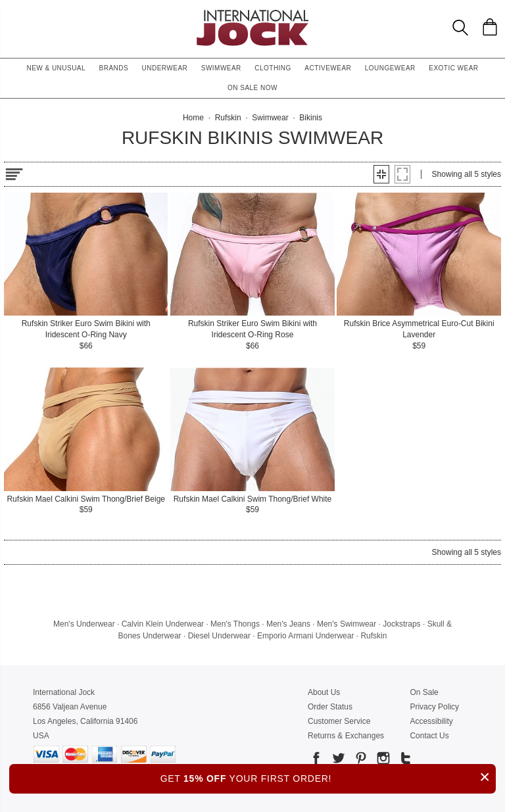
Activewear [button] (328, 68)
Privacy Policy (434, 707)
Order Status (330, 707)
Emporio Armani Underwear (305, 636)
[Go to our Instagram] (382, 760)
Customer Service (339, 721)
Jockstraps (401, 624)
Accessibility (431, 721)
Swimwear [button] (221, 68)
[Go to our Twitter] (337, 760)
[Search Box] (460, 28)
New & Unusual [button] (56, 68)
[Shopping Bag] (490, 27)
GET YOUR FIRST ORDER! (328, 777)
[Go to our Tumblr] (404, 760)
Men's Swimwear (347, 624)
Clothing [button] (273, 68)
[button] (381, 174)
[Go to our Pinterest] (360, 760)
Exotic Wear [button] (453, 68)
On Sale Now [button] (252, 88)
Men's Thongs (235, 624)
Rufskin (373, 636)
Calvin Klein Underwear (163, 624)
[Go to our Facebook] (316, 760)
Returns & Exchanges (346, 736)
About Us (324, 692)
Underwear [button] (165, 68)
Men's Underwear (84, 624)
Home (193, 118)
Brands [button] (114, 68)
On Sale (424, 692)
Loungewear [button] (390, 68)
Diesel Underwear (219, 636)
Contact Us (429, 736)
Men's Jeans (288, 624)
